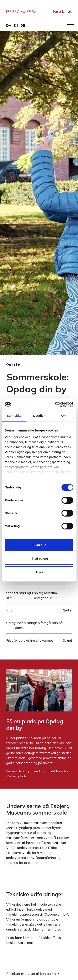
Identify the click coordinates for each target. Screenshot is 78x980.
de (23, 25)
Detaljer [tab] (39, 416)
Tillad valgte (39, 559)
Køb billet (62, 11)
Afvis (39, 572)
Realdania (48, 974)
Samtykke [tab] (14, 416)
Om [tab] (64, 416)
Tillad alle (39, 545)
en (16, 25)
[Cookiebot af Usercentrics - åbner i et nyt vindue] (56, 404)
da (9, 25)
